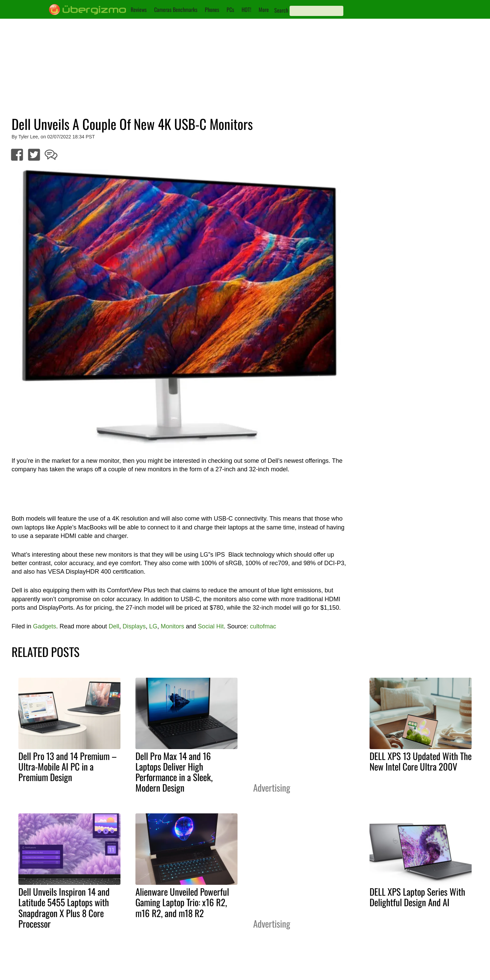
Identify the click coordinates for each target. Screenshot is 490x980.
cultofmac (263, 626)
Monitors (172, 626)
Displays (134, 626)
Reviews (139, 10)
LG (153, 626)
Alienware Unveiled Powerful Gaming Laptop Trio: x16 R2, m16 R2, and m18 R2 (182, 902)
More (264, 10)
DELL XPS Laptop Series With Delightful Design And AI (417, 897)
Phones (212, 10)
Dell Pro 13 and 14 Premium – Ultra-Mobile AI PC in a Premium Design (68, 766)
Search (281, 10)
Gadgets (45, 626)
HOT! (246, 10)
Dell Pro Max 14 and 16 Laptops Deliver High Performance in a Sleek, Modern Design (174, 772)
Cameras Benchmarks (176, 10)
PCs (230, 10)
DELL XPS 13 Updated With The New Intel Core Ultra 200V (421, 761)
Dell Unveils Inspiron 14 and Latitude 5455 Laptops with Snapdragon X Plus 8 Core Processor (64, 907)
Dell (114, 626)
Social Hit (211, 626)
